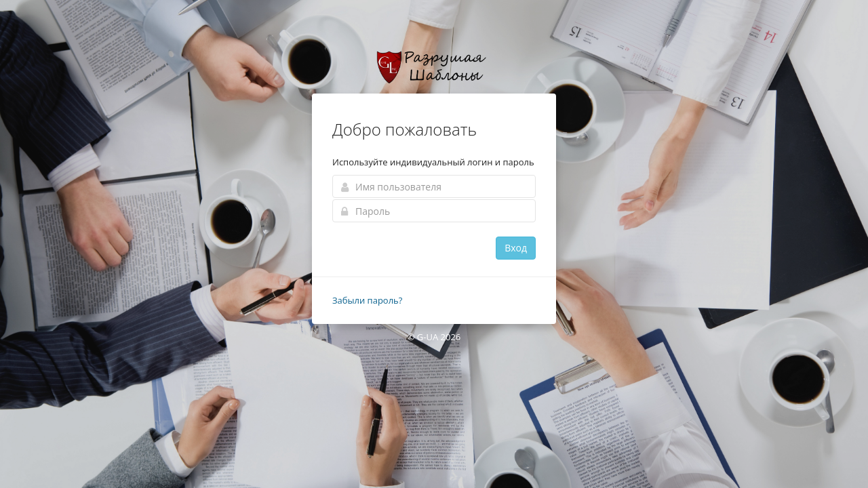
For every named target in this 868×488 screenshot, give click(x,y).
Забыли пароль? (367, 300)
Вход (516, 248)
